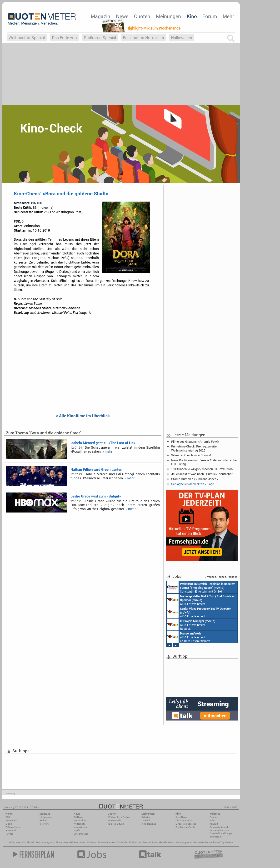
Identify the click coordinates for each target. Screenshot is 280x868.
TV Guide (122, 842)
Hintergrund (46, 817)
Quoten (142, 16)
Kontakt (214, 824)
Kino (192, 16)
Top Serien (226, 842)
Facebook (11, 830)
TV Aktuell (29, 842)
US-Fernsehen (81, 834)
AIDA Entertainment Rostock (191, 624)
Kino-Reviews (149, 824)
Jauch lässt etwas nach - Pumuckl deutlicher (202, 474)
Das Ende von (64, 38)
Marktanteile (114, 820)
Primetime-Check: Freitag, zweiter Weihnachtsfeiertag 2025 (194, 448)
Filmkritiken (62, 842)
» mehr (107, 452)
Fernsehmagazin (45, 842)
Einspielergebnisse (186, 824)
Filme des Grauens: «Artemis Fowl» (195, 442)
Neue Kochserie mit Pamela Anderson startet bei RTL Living (204, 462)
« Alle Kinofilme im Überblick (83, 416)
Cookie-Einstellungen (221, 833)
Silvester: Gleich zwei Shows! (191, 455)
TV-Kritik (146, 820)
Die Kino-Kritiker (184, 820)
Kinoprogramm (184, 842)
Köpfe (77, 830)
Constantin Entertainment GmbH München (201, 587)
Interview (44, 824)
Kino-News (181, 817)
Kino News (16, 842)
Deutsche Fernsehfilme (206, 842)
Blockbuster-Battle (185, 827)
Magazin (100, 16)
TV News (91, 842)
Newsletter (11, 820)
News (122, 16)
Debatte (146, 817)
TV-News (78, 817)
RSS (8, 817)
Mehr (228, 16)
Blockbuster (135, 842)
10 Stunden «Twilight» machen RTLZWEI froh (202, 469)
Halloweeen (182, 38)
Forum (210, 16)
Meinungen (168, 16)
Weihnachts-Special (27, 38)
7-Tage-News (13, 827)
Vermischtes (80, 820)
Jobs (212, 820)
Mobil (9, 824)
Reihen (43, 820)
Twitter (9, 834)
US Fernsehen (78, 842)
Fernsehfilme (150, 842)
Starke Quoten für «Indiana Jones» (195, 479)
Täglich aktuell (116, 824)
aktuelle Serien (166, 842)
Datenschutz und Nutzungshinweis (219, 829)
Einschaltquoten (107, 842)
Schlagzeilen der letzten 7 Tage (193, 484)
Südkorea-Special (100, 38)
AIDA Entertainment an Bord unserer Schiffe (201, 600)
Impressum (216, 837)
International (81, 827)
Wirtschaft (79, 824)
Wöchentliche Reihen (119, 817)
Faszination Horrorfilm (143, 38)
